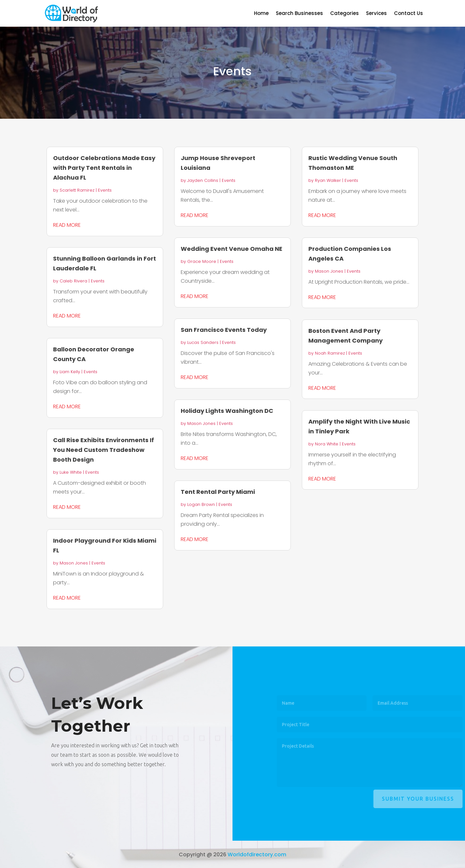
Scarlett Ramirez (77, 190)
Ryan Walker (328, 180)
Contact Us (409, 14)
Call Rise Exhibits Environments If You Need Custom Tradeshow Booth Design (104, 450)
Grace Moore (202, 261)
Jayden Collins (203, 180)
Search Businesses (299, 14)
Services (376, 14)
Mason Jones (74, 563)
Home (261, 14)
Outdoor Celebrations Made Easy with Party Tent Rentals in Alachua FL (104, 168)
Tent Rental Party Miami (218, 492)
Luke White (71, 472)
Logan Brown (201, 504)
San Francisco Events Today (224, 330)
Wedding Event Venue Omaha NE (232, 249)
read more (67, 225)
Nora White (327, 444)
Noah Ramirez (330, 353)
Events (105, 190)
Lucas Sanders (203, 342)
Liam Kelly (70, 372)
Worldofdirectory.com (257, 854)
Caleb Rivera (73, 281)
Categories (345, 14)
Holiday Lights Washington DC (227, 411)
